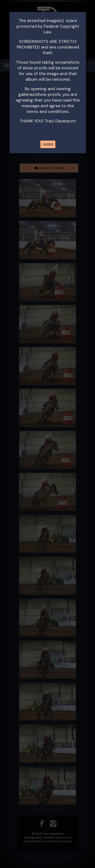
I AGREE (48, 144)
